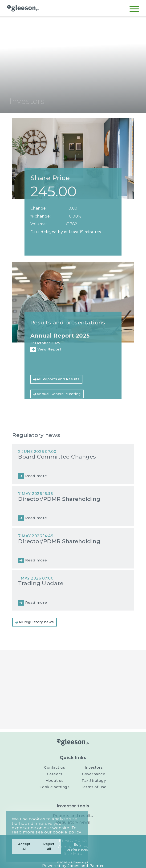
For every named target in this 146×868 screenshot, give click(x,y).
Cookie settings (55, 787)
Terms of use (94, 787)
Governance (94, 774)
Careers (55, 774)
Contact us (55, 767)
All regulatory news (36, 622)
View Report (49, 349)
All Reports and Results (58, 379)
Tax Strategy (94, 780)
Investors (94, 767)
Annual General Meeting (59, 394)
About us (55, 780)
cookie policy (67, 832)
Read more (36, 476)
